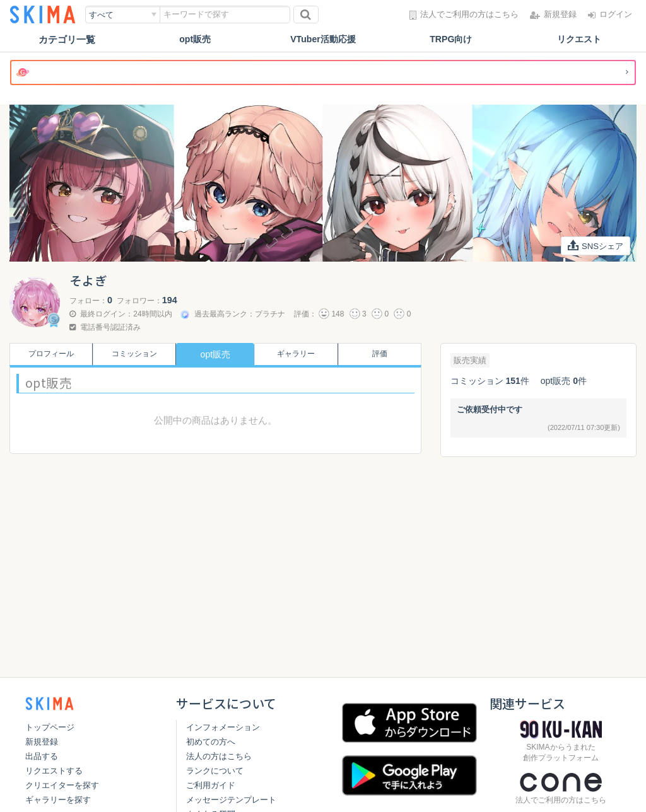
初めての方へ (211, 742)
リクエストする (54, 771)
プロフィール (49, 354)
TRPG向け (451, 39)
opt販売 (195, 39)
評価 (382, 354)
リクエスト (579, 39)
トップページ (50, 727)
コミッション (132, 354)
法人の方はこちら (219, 756)
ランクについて (215, 771)
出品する (42, 756)
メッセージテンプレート (231, 800)
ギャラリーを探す (58, 800)
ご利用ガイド (211, 785)
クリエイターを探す (62, 785)
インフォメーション (223, 727)
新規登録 (42, 742)
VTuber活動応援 (323, 39)
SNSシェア (594, 246)
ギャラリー (298, 354)
